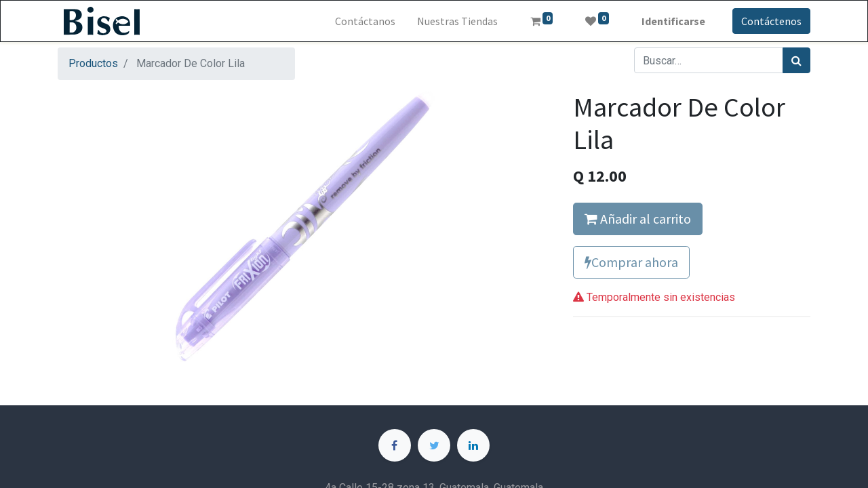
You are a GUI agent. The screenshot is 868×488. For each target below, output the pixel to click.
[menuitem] (365, 21)
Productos (93, 63)
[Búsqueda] (796, 60)
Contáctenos (771, 21)
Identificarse (673, 21)
